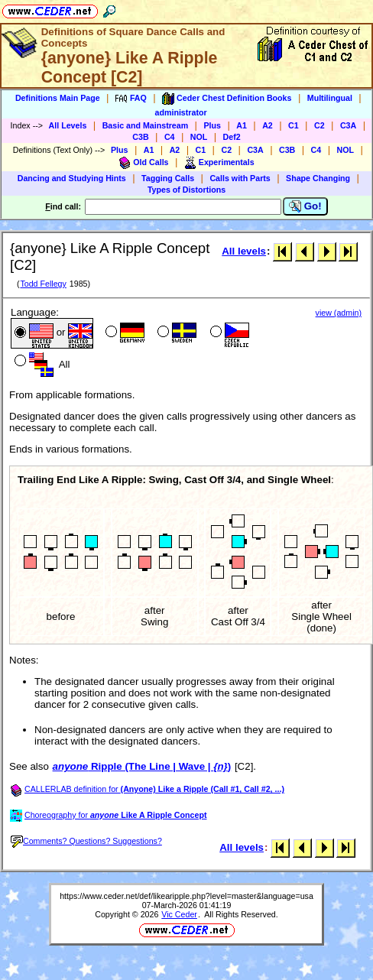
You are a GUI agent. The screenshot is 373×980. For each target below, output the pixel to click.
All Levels (68, 125)
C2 (319, 125)
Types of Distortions (186, 190)
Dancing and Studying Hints (72, 178)
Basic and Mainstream (146, 125)
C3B (140, 137)
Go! (305, 206)
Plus (212, 125)
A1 (242, 125)
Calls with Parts (240, 178)
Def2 (232, 137)
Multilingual (330, 98)
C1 (294, 125)
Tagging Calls (168, 178)
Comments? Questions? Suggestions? (86, 841)
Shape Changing (318, 178)
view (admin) (339, 313)
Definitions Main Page (58, 98)
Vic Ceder (179, 914)
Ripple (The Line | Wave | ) (142, 766)
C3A (348, 125)
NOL (199, 137)
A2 (268, 125)
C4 (170, 137)
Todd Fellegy (43, 284)
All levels (244, 251)
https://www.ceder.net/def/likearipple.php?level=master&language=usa (186, 896)
